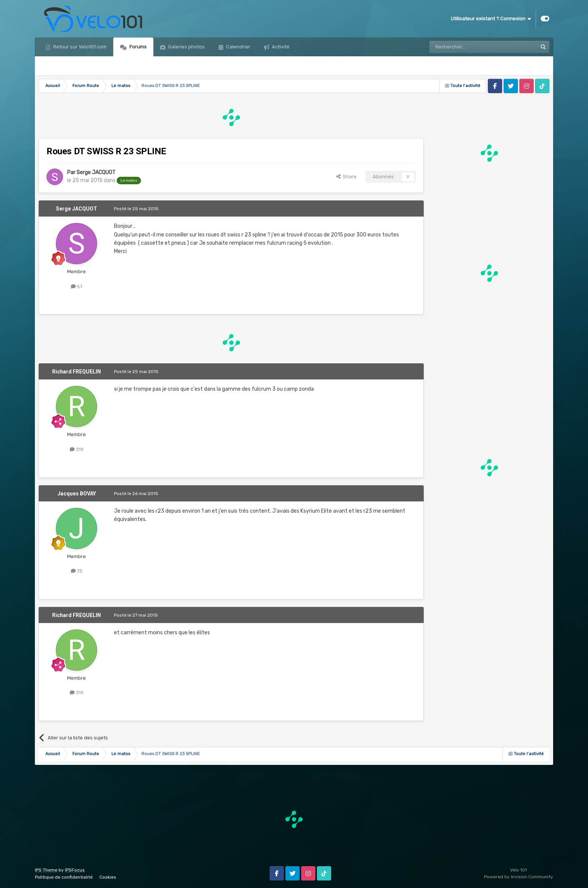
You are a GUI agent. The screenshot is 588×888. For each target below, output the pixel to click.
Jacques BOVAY (77, 494)
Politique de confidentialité (64, 877)
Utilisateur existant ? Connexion (491, 19)
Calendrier (238, 47)
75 (77, 571)
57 (77, 287)
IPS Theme (46, 870)
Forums (137, 47)
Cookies (108, 877)
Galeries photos (186, 47)
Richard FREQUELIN (76, 372)
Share (346, 177)
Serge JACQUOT (96, 172)
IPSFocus (75, 870)
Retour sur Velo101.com (79, 47)
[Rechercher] (467, 47)
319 (77, 449)
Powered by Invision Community (519, 877)
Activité (280, 47)
